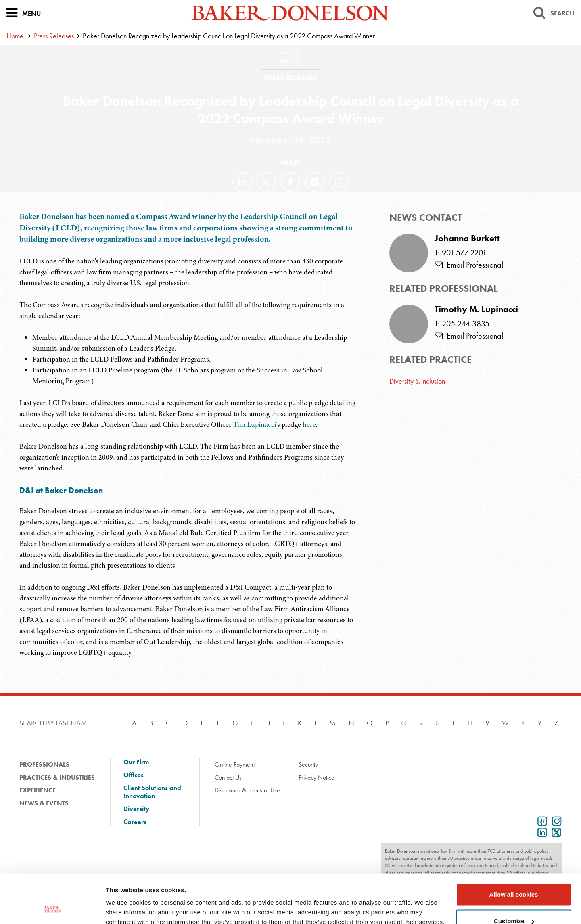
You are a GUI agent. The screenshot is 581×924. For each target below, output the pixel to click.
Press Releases (54, 36)
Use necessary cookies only (514, 902)
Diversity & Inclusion (417, 381)
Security (308, 764)
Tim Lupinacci (255, 424)
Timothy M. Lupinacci (476, 309)
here (309, 424)
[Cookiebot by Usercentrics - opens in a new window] (52, 908)
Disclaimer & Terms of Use (247, 790)
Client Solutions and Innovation (152, 792)
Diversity (136, 809)
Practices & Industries (57, 777)
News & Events (44, 803)
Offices (134, 775)
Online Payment (235, 764)
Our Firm (136, 762)
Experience (38, 790)
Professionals (44, 764)
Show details (124, 908)
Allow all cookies (514, 849)
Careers (135, 822)
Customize (514, 875)
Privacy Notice (317, 777)
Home (15, 36)
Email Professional (469, 265)
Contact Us (228, 777)
